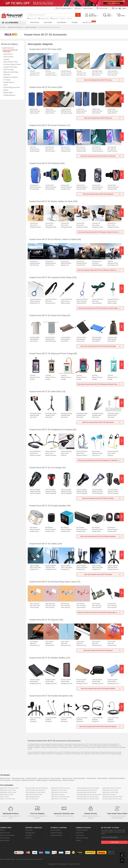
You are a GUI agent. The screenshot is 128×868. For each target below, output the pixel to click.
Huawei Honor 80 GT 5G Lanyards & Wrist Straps (51, 277)
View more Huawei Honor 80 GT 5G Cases (102, 80)
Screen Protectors (9, 57)
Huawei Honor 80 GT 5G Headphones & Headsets (51, 430)
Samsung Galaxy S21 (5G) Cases (112, 799)
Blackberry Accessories (28, 780)
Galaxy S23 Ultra (44, 18)
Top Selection (62, 22)
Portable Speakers (9, 82)
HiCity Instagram (5, 840)
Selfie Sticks (7, 75)
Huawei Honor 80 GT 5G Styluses (44, 620)
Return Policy (80, 833)
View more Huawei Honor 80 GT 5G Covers (102, 118)
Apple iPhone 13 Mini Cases (110, 792)
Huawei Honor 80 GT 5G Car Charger (45, 468)
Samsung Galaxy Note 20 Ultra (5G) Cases (89, 795)
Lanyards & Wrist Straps (10, 67)
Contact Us (28, 838)
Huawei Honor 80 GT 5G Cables (43, 544)
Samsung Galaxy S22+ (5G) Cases (87, 790)
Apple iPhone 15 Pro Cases (8, 790)
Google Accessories (42, 780)
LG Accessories (16, 780)
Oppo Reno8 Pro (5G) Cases (34, 795)
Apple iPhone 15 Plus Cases (8, 792)
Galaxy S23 (54, 18)
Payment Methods (56, 830)
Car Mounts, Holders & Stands (12, 64)
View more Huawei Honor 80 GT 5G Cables (102, 574)
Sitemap (78, 840)
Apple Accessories (5, 778)
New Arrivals (35, 22)
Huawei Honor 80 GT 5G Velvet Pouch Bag (48, 315)
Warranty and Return (56, 835)
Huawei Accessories (31, 27)
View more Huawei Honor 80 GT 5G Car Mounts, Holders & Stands (99, 270)
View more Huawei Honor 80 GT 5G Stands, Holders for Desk (99, 232)
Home (4, 27)
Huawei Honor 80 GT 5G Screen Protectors (48, 125)
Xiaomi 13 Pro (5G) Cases (7, 799)
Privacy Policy (80, 835)
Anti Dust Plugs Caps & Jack (12, 87)
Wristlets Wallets (8, 93)
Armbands (6, 59)
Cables (5, 85)
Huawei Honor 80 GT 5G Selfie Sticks (45, 392)
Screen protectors (113, 744)
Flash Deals (48, 22)
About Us (3, 830)
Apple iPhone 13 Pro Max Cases (112, 788)
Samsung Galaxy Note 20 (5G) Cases (88, 797)
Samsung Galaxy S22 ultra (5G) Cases (88, 788)
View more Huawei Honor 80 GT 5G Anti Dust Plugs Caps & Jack (99, 612)
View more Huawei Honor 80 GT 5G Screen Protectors (100, 156)
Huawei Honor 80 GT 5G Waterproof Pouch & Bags (51, 354)
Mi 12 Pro (63, 18)
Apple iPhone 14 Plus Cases (59, 792)
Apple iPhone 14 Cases (58, 795)
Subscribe (114, 842)
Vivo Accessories (91, 778)
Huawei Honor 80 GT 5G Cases (43, 49)
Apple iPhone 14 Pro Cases (59, 790)
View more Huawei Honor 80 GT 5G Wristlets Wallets (101, 688)
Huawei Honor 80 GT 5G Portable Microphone (49, 696)
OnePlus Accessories (68, 780)
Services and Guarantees (7, 835)
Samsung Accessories (18, 778)
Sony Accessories (56, 778)
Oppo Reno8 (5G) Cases (33, 797)
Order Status (29, 830)
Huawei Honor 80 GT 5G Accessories (10, 51)
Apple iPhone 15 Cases (7, 795)
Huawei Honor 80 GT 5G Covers (43, 87)
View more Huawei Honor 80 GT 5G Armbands (102, 194)
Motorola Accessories (55, 780)
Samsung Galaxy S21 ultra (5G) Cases (88, 799)
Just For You (87, 22)
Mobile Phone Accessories (15, 27)
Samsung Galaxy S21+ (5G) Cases (112, 797)
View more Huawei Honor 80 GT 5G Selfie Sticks (101, 422)
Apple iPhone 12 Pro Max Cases (60, 797)
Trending (75, 22)
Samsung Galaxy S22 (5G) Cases (86, 792)
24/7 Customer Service (65, 8)
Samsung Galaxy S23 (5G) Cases (35, 792)
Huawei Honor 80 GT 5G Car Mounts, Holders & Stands (53, 239)
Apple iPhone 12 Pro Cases (59, 799)
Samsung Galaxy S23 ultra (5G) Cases (37, 788)
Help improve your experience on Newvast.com (29, 859)
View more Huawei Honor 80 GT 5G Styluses (102, 650)
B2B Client (78, 8)
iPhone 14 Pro (32, 18)
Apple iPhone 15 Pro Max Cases (9, 788)
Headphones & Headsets (11, 77)
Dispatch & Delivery (56, 833)
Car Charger (7, 80)
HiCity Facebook (5, 838)
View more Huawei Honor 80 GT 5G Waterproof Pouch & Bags (99, 384)
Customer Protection (82, 830)
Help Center (29, 835)
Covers (100, 744)
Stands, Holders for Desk (11, 62)
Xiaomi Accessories (44, 778)
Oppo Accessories (67, 778)
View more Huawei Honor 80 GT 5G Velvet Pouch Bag (101, 346)
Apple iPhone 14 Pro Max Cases (60, 788)
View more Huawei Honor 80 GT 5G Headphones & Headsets (99, 460)
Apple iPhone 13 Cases (109, 795)
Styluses (6, 90)
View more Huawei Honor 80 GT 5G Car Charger (101, 498)
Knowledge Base (30, 833)
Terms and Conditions (82, 838)
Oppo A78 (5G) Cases (32, 799)
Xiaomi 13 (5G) (4, 797)
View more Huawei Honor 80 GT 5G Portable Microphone (100, 727)
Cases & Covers (8, 54)
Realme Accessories (79, 778)
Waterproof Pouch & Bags (11, 72)
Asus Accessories (5, 780)
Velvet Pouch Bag (8, 70)
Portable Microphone (9, 95)
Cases (95, 744)
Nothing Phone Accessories (117, 778)
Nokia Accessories (103, 778)
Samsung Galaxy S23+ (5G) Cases (36, 790)
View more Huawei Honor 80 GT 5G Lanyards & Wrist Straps (99, 308)
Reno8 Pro (70, 18)
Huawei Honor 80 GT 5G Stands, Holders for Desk (51, 201)
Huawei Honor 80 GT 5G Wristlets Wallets (47, 658)
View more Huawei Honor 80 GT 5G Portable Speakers (100, 536)
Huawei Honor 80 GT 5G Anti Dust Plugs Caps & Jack (52, 582)
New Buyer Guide (5, 833)
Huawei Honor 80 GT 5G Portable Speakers (48, 506)
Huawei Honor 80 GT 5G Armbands (44, 163)
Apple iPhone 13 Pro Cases (110, 790)
